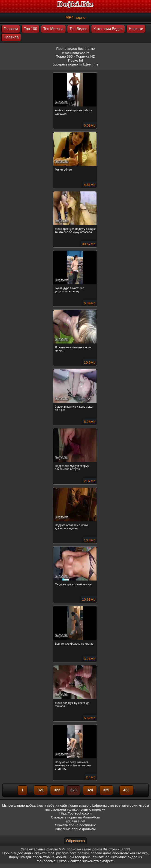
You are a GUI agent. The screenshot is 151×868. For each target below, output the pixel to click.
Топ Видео (78, 29)
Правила (11, 37)
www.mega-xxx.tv (76, 52)
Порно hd (76, 60)
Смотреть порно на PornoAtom (76, 817)
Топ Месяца (53, 29)
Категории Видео (108, 29)
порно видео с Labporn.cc (89, 805)
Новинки (136, 29)
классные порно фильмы (75, 829)
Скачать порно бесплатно (76, 825)
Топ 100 (30, 29)
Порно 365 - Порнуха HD (75, 56)
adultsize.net (75, 821)
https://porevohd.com (75, 813)
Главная (11, 29)
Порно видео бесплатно (76, 48)
